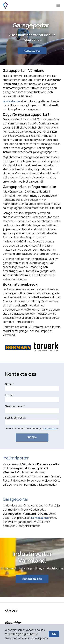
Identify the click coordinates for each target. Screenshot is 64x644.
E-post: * (32, 398)
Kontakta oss (32, 51)
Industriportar (16, 458)
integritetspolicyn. (51, 428)
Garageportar (16, 499)
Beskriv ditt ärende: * (32, 421)
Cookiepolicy (40, 638)
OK (54, 634)
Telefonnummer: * (32, 409)
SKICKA (32, 437)
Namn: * (32, 387)
